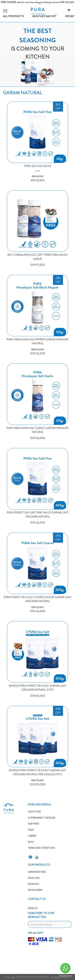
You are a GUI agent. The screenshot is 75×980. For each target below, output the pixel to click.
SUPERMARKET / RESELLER (42, 818)
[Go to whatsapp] (65, 968)
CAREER (32, 836)
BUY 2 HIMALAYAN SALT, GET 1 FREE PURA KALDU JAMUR (38, 257)
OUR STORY (34, 812)
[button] (5, 11)
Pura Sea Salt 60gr (38, 166)
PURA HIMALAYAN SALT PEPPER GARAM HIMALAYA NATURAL (38, 341)
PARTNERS (34, 824)
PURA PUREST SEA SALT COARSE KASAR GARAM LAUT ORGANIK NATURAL (37, 599)
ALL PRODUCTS (13, 16)
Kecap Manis (35, 890)
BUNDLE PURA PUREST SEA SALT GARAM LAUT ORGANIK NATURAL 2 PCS (38, 688)
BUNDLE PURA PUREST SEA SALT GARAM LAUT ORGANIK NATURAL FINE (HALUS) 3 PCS (38, 772)
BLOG (31, 842)
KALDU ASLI (34, 878)
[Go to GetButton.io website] (65, 976)
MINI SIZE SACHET (44, 16)
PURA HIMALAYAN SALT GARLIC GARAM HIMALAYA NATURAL (38, 430)
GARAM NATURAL (37, 872)
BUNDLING (33, 884)
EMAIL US (33, 908)
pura (38, 171)
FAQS (31, 830)
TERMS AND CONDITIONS (42, 848)
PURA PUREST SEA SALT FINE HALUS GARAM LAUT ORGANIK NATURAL (38, 514)
